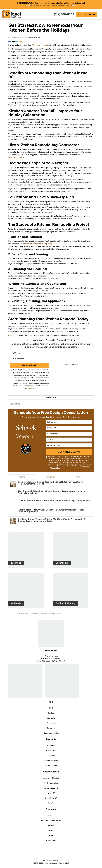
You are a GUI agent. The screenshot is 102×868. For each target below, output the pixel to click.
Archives (80, 477)
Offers (51, 824)
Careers (51, 834)
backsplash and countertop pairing (37, 244)
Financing (51, 721)
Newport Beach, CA (51, 786)
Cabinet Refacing (51, 759)
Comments (51, 397)
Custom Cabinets (51, 764)
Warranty (51, 716)
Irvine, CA (51, 791)
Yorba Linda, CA (51, 781)
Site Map (56, 859)
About (51, 814)
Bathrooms (51, 749)
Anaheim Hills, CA (51, 776)
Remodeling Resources (51, 819)
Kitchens (51, 744)
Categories (50, 477)
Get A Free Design (86, 14)
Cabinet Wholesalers (20, 37)
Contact (51, 711)
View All (51, 801)
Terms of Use (45, 386)
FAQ (51, 706)
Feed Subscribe (72, 365)
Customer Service (51, 731)
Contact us (13, 335)
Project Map (51, 839)
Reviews (51, 829)
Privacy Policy (32, 389)
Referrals (51, 726)
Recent (22, 477)
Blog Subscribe (30, 365)
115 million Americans (41, 45)
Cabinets (51, 754)
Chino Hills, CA (51, 796)
